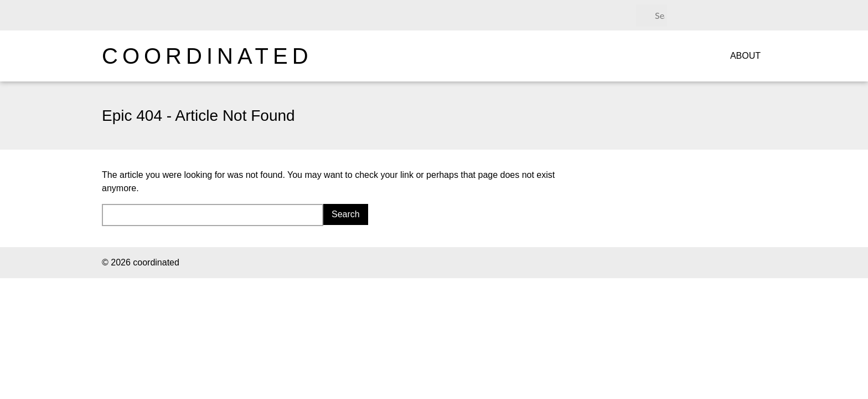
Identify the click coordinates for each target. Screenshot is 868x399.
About (745, 56)
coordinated (207, 56)
